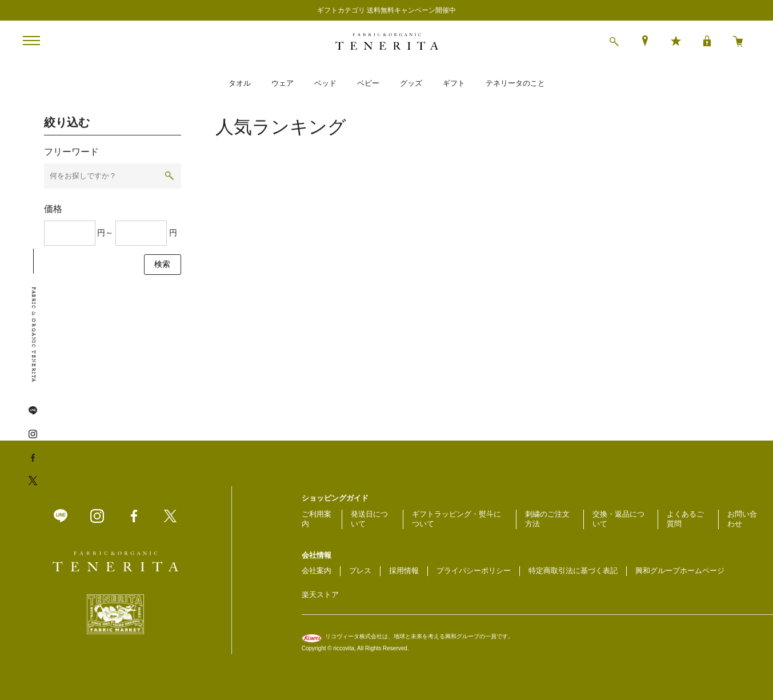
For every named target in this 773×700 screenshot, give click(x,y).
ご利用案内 (317, 519)
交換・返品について (618, 519)
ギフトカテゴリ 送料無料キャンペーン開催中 (386, 10)
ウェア (283, 83)
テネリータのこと (515, 83)
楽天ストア (320, 595)
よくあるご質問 (685, 519)
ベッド (325, 83)
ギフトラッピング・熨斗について (456, 519)
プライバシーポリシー (474, 571)
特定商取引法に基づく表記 (573, 571)
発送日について (369, 519)
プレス (360, 571)
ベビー (368, 83)
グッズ (411, 83)
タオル (240, 83)
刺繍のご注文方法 (547, 519)
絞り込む (67, 122)
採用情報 (404, 571)
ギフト (454, 83)
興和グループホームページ (680, 571)
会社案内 (317, 571)
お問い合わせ (742, 519)
